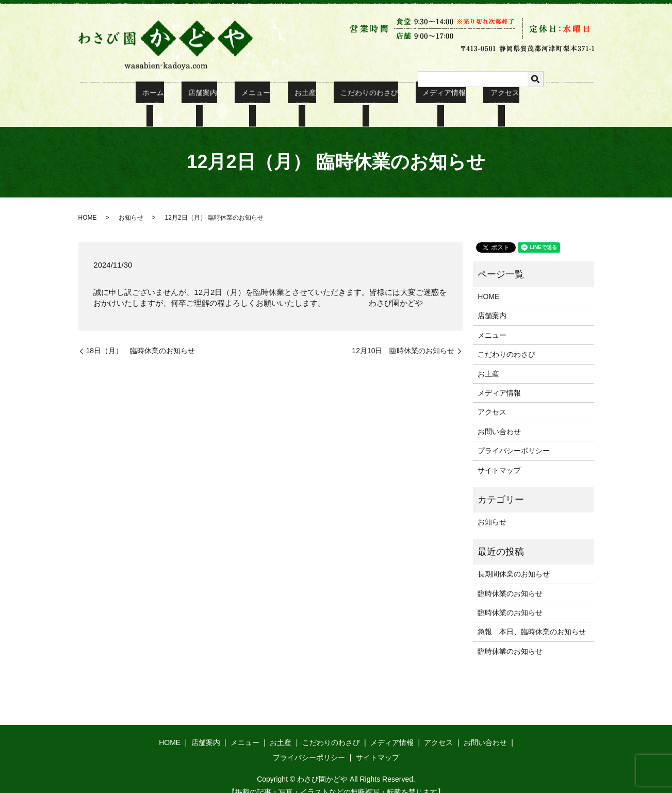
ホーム (171, 99)
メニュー (259, 99)
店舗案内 (214, 99)
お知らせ (131, 205)
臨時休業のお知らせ (510, 581)
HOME (88, 205)
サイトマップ (499, 457)
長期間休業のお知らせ (514, 561)
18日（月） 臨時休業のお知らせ (141, 338)
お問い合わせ (499, 419)
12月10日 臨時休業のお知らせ (403, 338)
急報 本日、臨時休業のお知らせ (532, 619)
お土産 (302, 99)
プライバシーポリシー (514, 438)
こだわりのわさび (359, 99)
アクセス (480, 99)
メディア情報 (427, 99)
